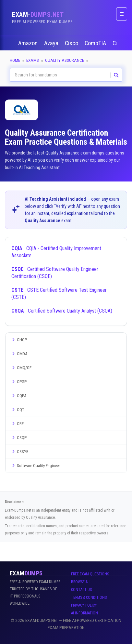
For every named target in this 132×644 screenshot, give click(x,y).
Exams (33, 60)
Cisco (72, 43)
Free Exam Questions (90, 574)
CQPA (18, 396)
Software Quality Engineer (35, 466)
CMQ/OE (21, 368)
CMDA (19, 354)
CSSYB (19, 452)
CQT (17, 410)
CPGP (18, 382)
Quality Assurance (65, 60)
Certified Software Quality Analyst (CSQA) (62, 311)
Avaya (52, 43)
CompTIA (96, 43)
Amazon (29, 43)
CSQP (18, 438)
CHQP (19, 340)
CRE (17, 424)
